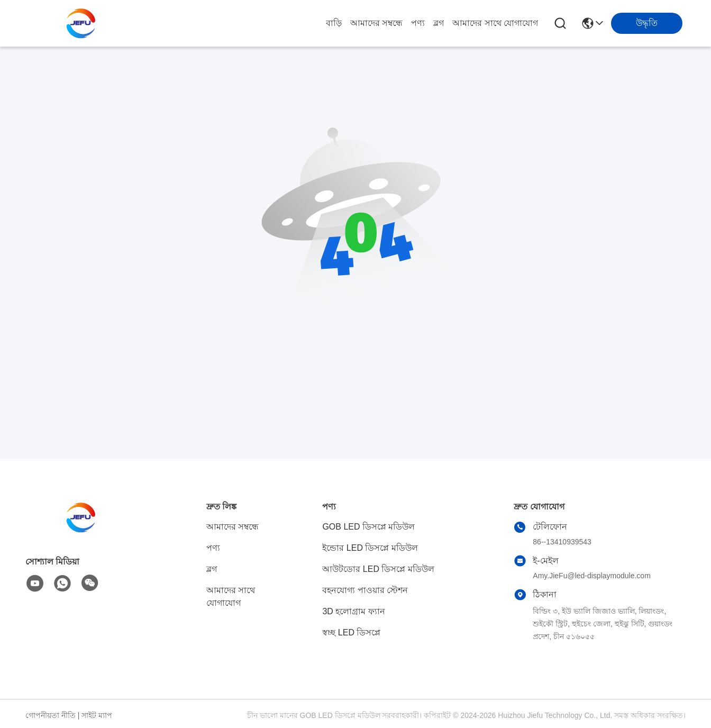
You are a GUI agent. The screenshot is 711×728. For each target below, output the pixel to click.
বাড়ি (334, 23)
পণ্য (418, 23)
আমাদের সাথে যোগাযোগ (495, 23)
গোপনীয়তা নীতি (51, 715)
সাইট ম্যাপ (97, 715)
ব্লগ (439, 23)
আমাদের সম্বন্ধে (376, 23)
